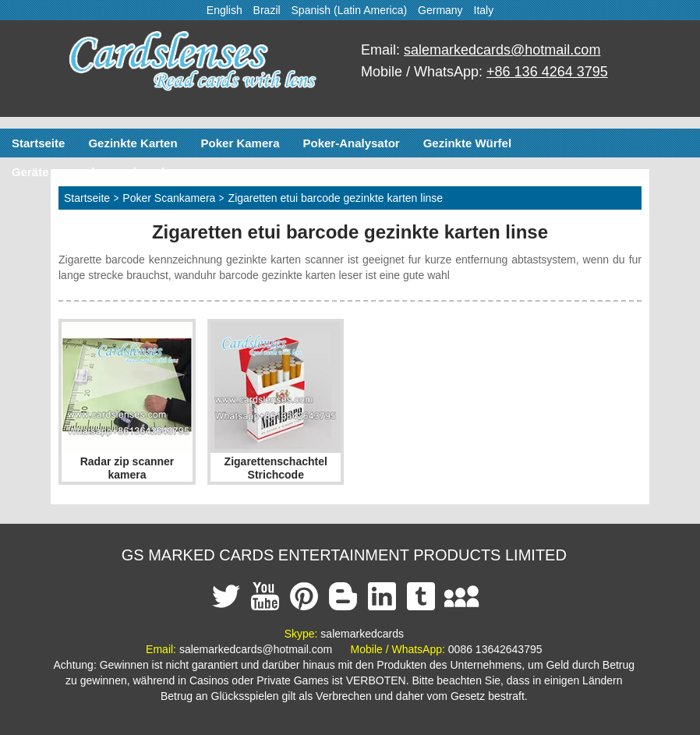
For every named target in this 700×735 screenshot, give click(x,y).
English (224, 10)
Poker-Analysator (351, 143)
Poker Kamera (240, 143)
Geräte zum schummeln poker (95, 172)
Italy (484, 10)
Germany (440, 10)
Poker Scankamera (169, 198)
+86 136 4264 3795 (547, 72)
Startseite (38, 143)
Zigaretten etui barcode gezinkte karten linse (336, 198)
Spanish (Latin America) (350, 10)
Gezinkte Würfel (467, 143)
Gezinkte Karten (133, 143)
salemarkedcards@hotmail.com (502, 50)
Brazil (267, 10)
